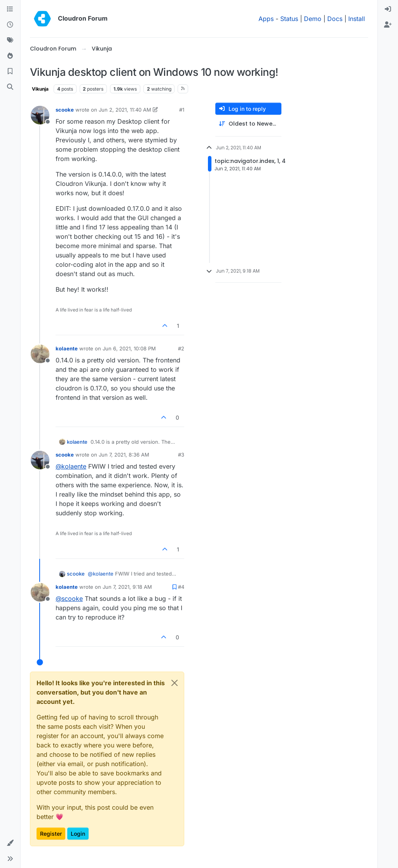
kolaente (67, 348)
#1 (182, 110)
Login (78, 834)
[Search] (10, 87)
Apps (266, 19)
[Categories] (10, 9)
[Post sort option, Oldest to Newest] (248, 124)
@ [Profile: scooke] (69, 598)
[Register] (388, 25)
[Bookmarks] (10, 72)
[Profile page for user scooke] (40, 115)
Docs (335, 19)
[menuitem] (388, 9)
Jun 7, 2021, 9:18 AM (127, 587)
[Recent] (10, 25)
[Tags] (10, 40)
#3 (181, 455)
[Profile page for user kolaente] (40, 354)
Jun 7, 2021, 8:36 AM (124, 455)
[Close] (175, 683)
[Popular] (10, 56)
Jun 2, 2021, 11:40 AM (125, 110)
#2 (181, 348)
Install (357, 19)
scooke (65, 110)
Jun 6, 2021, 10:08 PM (129, 348)
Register (51, 834)
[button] (10, 843)
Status (289, 19)
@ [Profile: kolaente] (71, 466)
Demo (313, 19)
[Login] (388, 9)
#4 (181, 587)
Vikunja (40, 89)
